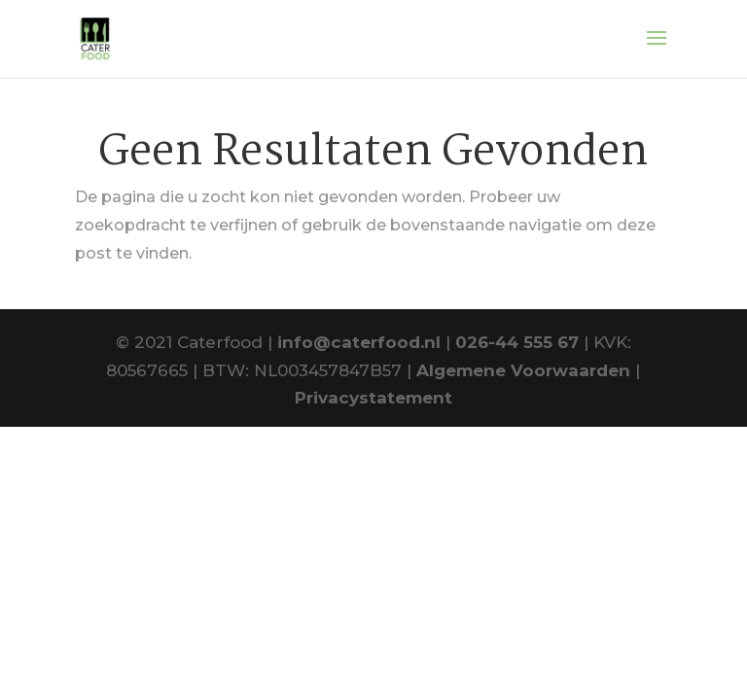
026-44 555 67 (517, 342)
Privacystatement (373, 398)
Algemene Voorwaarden (523, 370)
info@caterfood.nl (359, 342)
